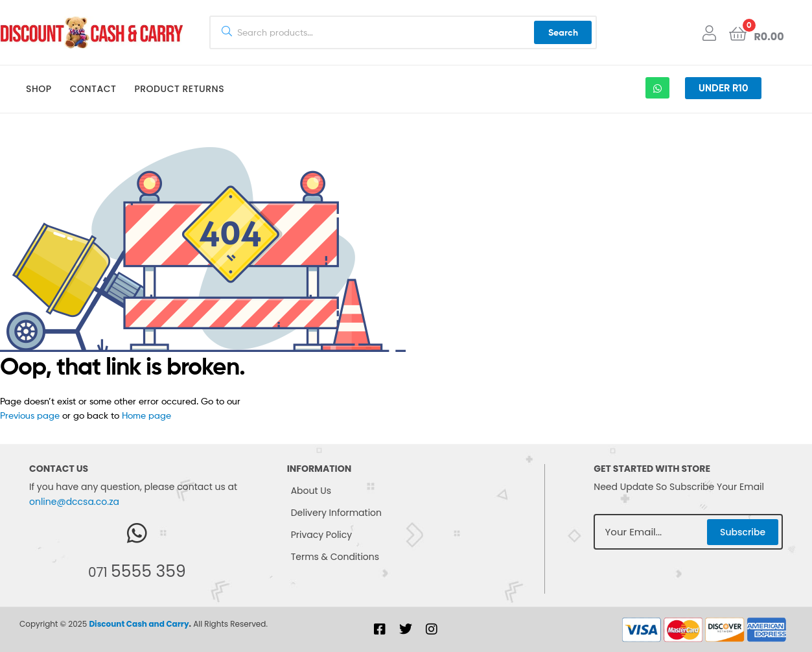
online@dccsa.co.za (74, 502)
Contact (93, 89)
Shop (39, 89)
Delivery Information (336, 513)
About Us (311, 491)
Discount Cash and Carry (139, 624)
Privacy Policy (322, 535)
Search (563, 32)
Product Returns (179, 89)
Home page (146, 415)
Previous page (30, 415)
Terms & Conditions (335, 557)
